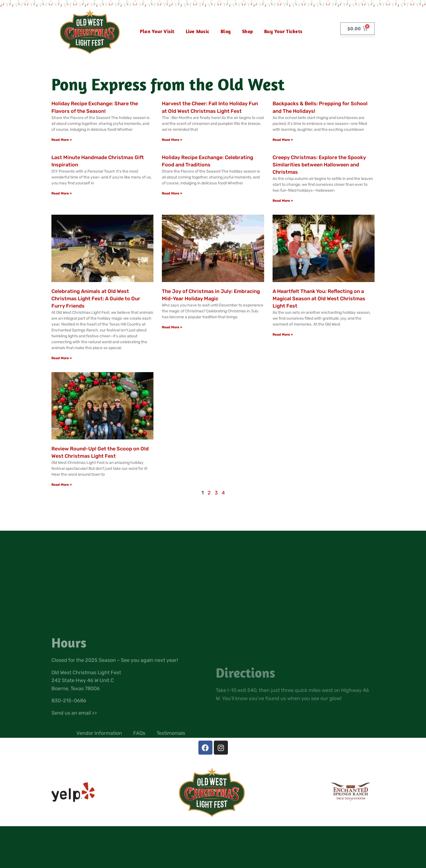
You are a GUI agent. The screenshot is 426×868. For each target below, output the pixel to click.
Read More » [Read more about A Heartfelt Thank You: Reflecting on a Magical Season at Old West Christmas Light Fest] (283, 335)
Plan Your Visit (157, 31)
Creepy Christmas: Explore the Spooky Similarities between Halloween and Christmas (319, 165)
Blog (226, 31)
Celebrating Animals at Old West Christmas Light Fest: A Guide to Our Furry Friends (96, 299)
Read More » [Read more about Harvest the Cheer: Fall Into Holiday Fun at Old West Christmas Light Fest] (172, 140)
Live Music (198, 31)
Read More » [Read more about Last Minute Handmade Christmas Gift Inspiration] (62, 193)
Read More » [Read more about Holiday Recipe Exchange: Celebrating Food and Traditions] (172, 193)
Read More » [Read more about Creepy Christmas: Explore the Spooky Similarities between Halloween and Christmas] (283, 201)
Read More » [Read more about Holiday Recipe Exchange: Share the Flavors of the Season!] (62, 140)
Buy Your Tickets (283, 31)
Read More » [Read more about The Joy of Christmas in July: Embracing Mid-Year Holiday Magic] (172, 327)
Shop (247, 31)
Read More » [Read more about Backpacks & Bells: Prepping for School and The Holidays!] (283, 140)
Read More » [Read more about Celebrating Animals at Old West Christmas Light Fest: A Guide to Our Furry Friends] (62, 358)
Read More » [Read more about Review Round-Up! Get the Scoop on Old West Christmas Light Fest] (62, 485)
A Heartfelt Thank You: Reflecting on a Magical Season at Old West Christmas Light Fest (319, 299)
